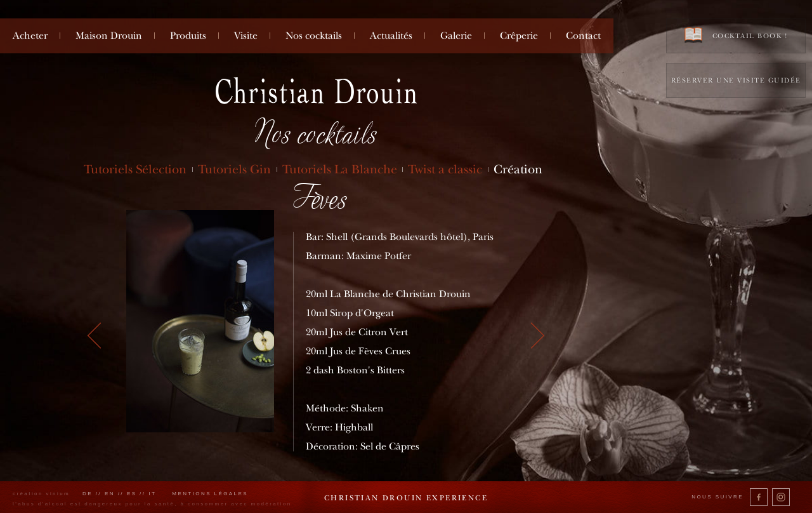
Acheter (30, 36)
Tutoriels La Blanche (340, 169)
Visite (246, 36)
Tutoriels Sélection (135, 169)
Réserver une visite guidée (736, 80)
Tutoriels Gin (234, 169)
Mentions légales (210, 494)
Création (518, 169)
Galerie (456, 36)
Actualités (391, 36)
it (152, 494)
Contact (583, 36)
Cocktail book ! (736, 35)
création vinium (41, 494)
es (132, 494)
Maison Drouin (109, 36)
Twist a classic (445, 169)
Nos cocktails (314, 36)
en (110, 494)
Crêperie (519, 36)
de (88, 494)
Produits (188, 36)
